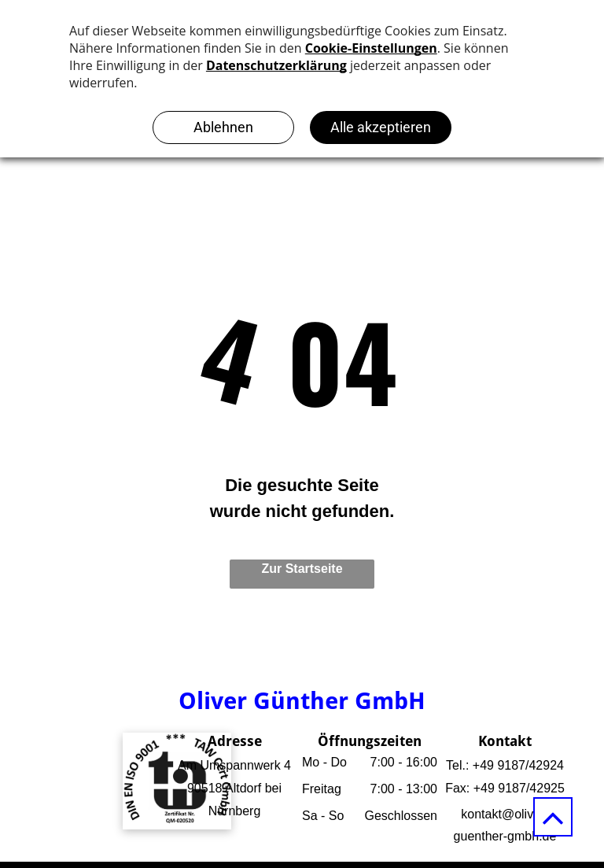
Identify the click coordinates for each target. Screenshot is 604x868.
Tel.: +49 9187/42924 (505, 765)
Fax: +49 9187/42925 (505, 788)
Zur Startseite (302, 569)
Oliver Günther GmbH (302, 701)
